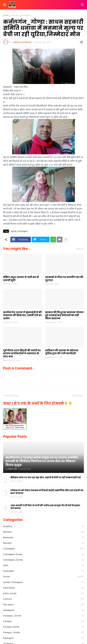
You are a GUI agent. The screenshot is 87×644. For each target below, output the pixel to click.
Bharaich (43, 543)
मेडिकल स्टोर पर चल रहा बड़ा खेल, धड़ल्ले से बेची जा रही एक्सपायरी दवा (46, 477)
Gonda (43, 577)
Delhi (43, 565)
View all (80, 249)
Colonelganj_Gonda (43, 560)
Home (6, 15)
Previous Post (12, 395)
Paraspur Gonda (43, 627)
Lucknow (43, 599)
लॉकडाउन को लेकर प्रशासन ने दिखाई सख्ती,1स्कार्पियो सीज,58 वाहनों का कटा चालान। (47, 492)
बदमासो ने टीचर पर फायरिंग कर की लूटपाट (64, 279)
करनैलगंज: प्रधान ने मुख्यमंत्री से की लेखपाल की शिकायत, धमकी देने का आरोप (22, 315)
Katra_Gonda (43, 593)
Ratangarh (43, 638)
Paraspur (43, 621)
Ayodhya (43, 526)
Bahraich (43, 532)
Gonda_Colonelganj (21, 15)
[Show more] (66, 240)
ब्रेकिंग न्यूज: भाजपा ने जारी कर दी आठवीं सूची (21, 279)
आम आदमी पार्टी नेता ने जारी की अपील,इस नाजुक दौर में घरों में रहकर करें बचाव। (45, 507)
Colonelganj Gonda (43, 554)
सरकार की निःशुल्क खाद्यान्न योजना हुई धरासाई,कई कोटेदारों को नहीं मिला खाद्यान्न (64, 315)
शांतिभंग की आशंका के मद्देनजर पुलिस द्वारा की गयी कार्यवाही (62, 352)
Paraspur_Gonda (43, 632)
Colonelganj (43, 549)
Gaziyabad (43, 571)
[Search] (83, 5)
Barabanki (43, 537)
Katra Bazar (43, 588)
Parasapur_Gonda (43, 616)
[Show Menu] (4, 5)
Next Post (77, 395)
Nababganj (43, 610)
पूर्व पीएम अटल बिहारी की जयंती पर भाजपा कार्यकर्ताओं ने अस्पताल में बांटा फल (22, 354)
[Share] (81, 42)
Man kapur (43, 604)
